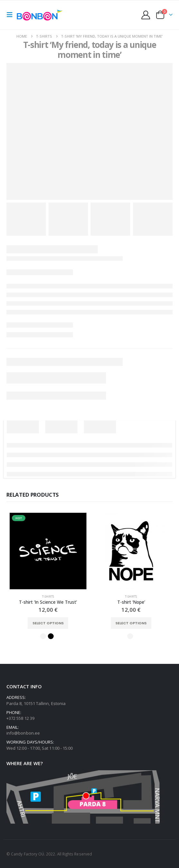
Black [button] (51, 636)
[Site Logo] (41, 15)
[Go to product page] (48, 551)
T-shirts (48, 597)
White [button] (43, 636)
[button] (12, 15)
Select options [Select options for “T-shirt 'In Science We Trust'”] (48, 623)
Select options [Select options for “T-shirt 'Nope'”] (131, 623)
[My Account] (146, 15)
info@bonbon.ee (23, 733)
